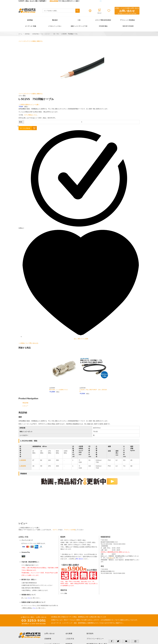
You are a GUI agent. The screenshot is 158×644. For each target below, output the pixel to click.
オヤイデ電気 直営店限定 (103, 20)
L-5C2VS (23, 466)
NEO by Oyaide (128, 26)
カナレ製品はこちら (31, 115)
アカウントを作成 (70, 530)
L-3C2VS (23, 460)
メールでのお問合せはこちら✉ (91, 1)
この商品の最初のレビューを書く (29, 104)
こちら (29, 598)
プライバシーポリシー (95, 639)
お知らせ (111, 558)
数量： (21, 122)
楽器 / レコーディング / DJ (79, 26)
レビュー (25, 406)
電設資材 (55, 20)
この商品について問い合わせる (28, 343)
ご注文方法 (70, 639)
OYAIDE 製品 (103, 26)
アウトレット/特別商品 (127, 20)
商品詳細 (25, 403)
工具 (79, 20)
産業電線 (30, 20)
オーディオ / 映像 (31, 26)
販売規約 (90, 634)
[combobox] (61, 11)
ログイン (56, 530)
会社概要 (69, 634)
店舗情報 (48, 639)
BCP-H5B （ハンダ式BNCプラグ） (59, 390)
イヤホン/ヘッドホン (55, 26)
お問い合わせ (50, 634)
